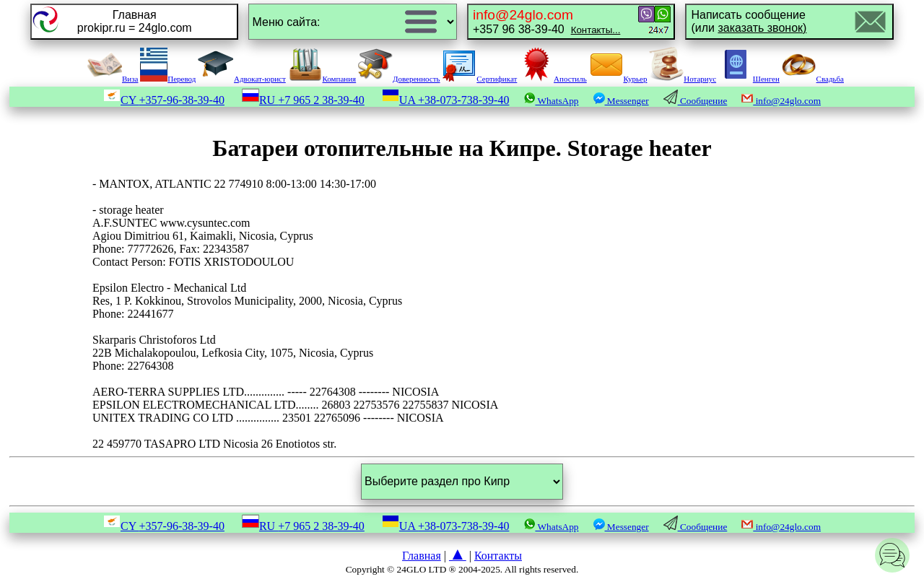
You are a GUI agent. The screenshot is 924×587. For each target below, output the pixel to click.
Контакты (498, 556)
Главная (422, 556)
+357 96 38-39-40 (546, 21)
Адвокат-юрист (242, 79)
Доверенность (399, 79)
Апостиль (553, 79)
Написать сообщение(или (749, 21)
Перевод (168, 79)
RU (303, 100)
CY (164, 100)
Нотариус (683, 79)
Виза (113, 79)
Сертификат (479, 79)
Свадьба (813, 79)
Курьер (618, 79)
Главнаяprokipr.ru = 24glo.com (135, 21)
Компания (322, 79)
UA (446, 100)
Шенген (749, 79)
